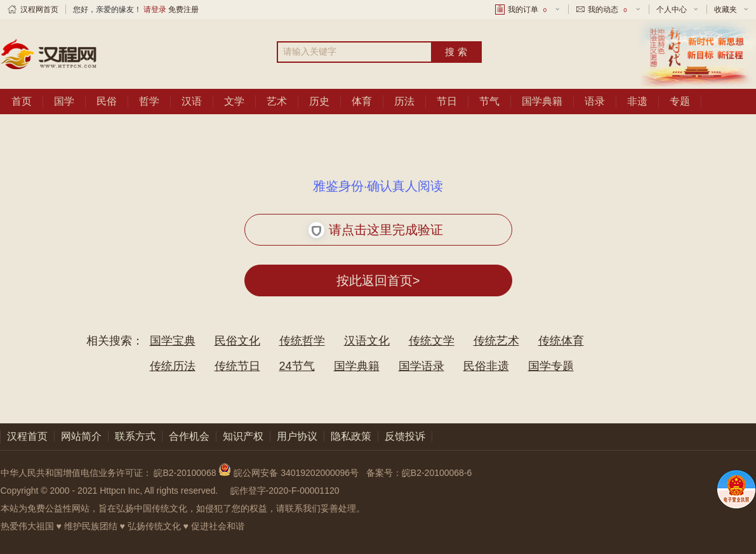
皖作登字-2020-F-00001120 (285, 491)
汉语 (192, 101)
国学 (64, 101)
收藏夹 (726, 10)
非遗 (637, 101)
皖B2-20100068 (185, 473)
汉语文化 (367, 341)
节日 (447, 101)
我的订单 (528, 10)
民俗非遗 (486, 366)
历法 (404, 101)
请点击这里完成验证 (376, 230)
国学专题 (551, 366)
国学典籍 (542, 101)
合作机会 (189, 436)
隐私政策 (351, 436)
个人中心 (672, 10)
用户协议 (297, 436)
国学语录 (421, 366)
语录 (595, 101)
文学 (234, 101)
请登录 (155, 10)
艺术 (277, 101)
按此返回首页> (378, 280)
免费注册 (183, 10)
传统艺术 (496, 341)
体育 (362, 101)
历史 (319, 101)
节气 (489, 101)
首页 (22, 101)
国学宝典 (173, 341)
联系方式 (135, 436)
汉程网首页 (39, 10)
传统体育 (561, 341)
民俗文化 (237, 341)
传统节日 (237, 366)
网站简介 (81, 436)
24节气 (297, 366)
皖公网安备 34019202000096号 (290, 473)
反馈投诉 (405, 436)
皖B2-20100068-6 (437, 473)
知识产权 (243, 436)
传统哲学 (302, 341)
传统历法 (173, 366)
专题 (680, 101)
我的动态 (608, 10)
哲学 (149, 101)
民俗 (107, 101)
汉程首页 (27, 436)
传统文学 (432, 341)
